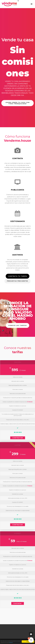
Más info (11, 643)
